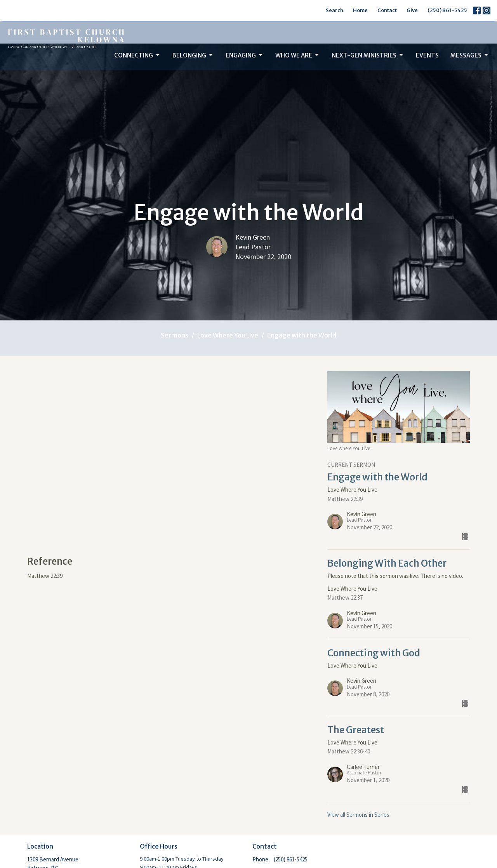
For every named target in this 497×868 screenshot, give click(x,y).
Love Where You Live (228, 335)
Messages (470, 55)
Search (335, 10)
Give (412, 10)
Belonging (193, 55)
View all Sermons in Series (358, 815)
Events (427, 55)
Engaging (245, 55)
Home (360, 10)
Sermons (175, 335)
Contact (387, 10)
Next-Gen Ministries (368, 55)
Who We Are (298, 55)
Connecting (137, 55)
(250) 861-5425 (447, 10)
